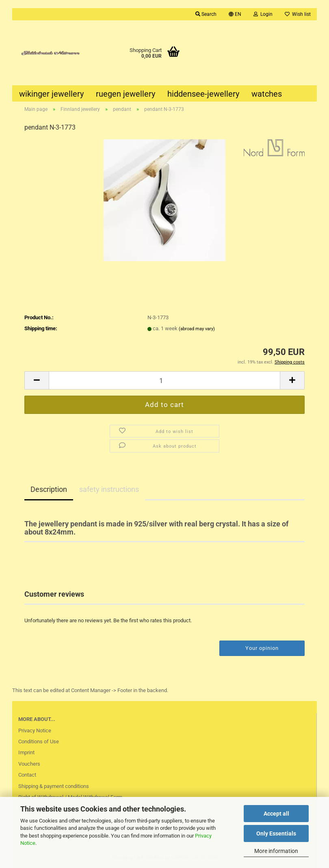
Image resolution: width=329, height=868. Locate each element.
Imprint (26, 752)
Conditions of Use (39, 741)
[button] (235, 14)
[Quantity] (164, 380)
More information (276, 851)
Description (49, 489)
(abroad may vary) (197, 329)
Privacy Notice (35, 731)
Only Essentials (276, 833)
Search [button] (206, 14)
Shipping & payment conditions (54, 786)
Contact (27, 775)
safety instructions (109, 489)
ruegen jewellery (126, 94)
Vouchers (29, 764)
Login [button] (263, 14)
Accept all (276, 814)
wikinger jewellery (51, 94)
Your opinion (262, 648)
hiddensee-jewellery (203, 94)
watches (267, 94)
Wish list (298, 14)
